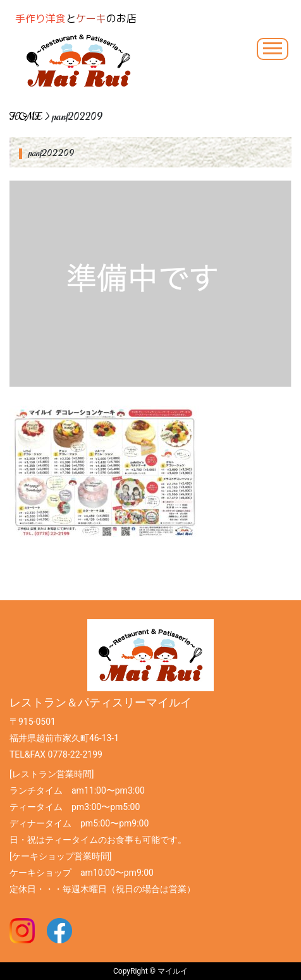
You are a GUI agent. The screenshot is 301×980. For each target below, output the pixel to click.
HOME (26, 117)
